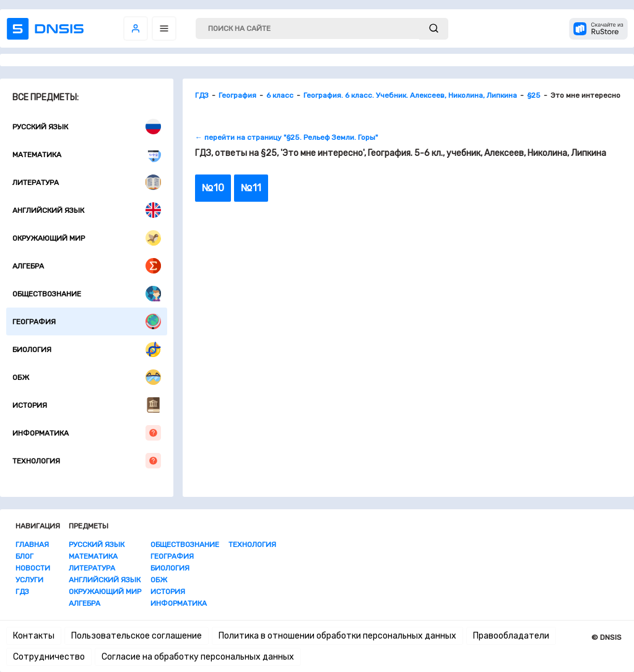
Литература (87, 182)
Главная (32, 545)
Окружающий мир (87, 238)
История (87, 405)
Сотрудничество (49, 657)
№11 (251, 188)
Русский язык (87, 127)
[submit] (434, 29)
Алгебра (87, 266)
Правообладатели (511, 636)
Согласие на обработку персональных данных (198, 657)
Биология (87, 349)
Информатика (87, 433)
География (87, 321)
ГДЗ (22, 592)
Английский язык (87, 210)
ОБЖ (87, 377)
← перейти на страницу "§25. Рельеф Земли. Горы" (286, 137)
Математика (87, 154)
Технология (87, 461)
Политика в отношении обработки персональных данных (337, 636)
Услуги (29, 580)
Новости (33, 568)
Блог (24, 556)
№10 (213, 188)
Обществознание (87, 294)
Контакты (34, 636)
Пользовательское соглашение (137, 636)
